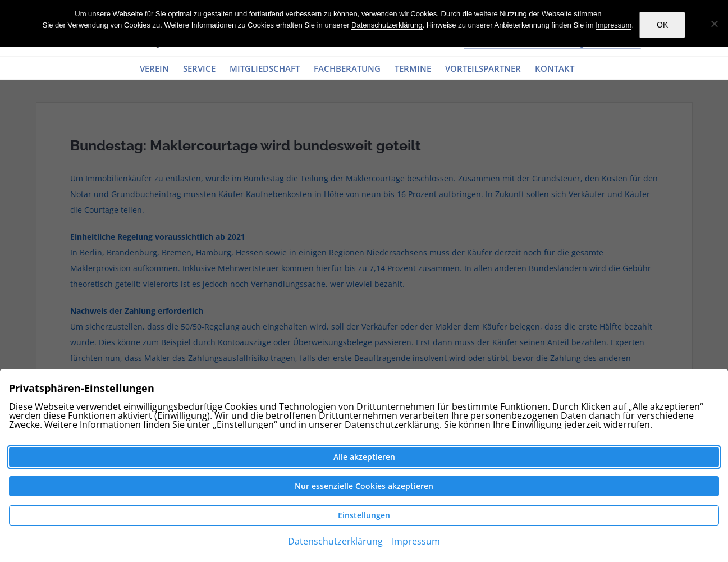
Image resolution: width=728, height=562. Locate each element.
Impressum (613, 25)
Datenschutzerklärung (387, 25)
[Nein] (714, 24)
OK (662, 25)
